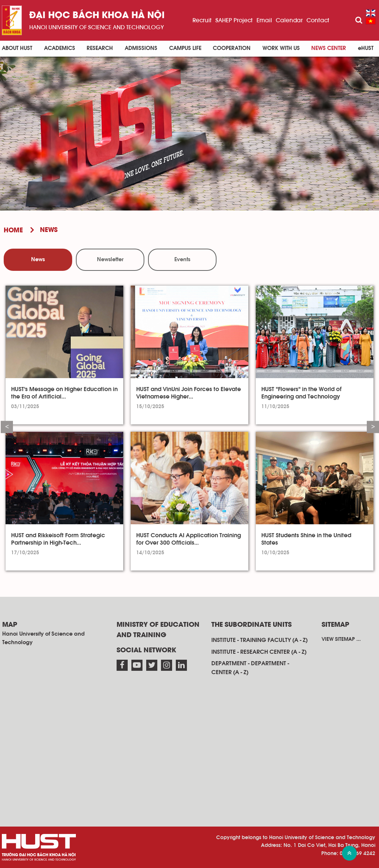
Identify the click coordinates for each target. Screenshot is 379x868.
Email (264, 20)
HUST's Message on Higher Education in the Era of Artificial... (64, 393)
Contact (318, 20)
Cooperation (232, 48)
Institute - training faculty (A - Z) (259, 640)
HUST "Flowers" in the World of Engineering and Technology (301, 393)
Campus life (185, 48)
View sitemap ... (341, 639)
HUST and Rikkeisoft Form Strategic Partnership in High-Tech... (58, 539)
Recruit (202, 20)
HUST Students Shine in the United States (306, 539)
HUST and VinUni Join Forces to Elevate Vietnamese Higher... (189, 393)
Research (100, 48)
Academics (60, 48)
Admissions (141, 48)
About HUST (17, 48)
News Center (329, 48)
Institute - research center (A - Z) (259, 652)
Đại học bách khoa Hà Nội (97, 16)
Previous (7, 427)
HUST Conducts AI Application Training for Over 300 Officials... (189, 539)
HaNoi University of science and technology (97, 27)
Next (373, 427)
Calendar (289, 20)
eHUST (366, 48)
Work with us (281, 48)
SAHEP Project (234, 20)
